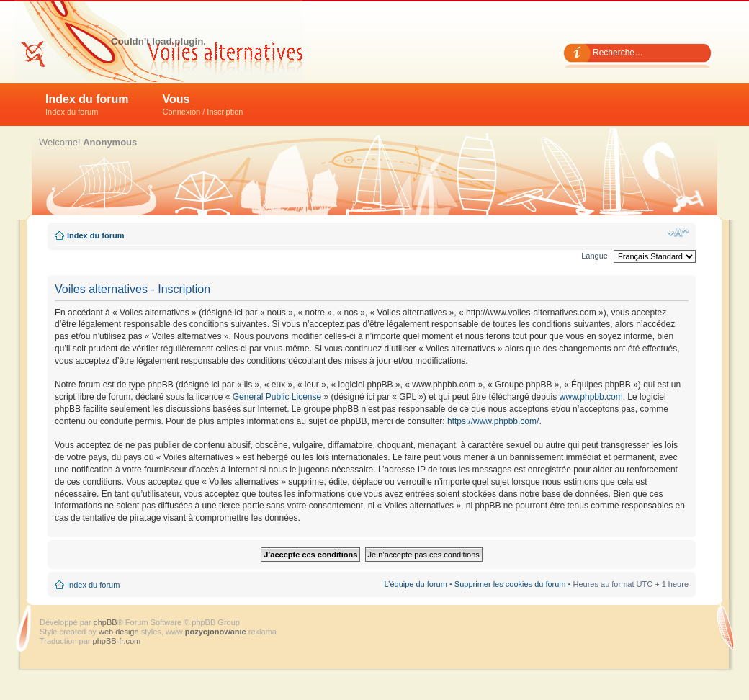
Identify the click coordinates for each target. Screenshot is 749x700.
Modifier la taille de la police (678, 233)
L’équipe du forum (415, 584)
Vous (203, 104)
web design (120, 632)
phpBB (106, 622)
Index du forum (87, 104)
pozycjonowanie (216, 632)
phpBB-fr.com (117, 641)
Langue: (596, 256)
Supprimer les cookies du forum (510, 584)
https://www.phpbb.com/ (493, 421)
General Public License (277, 397)
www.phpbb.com (591, 397)
